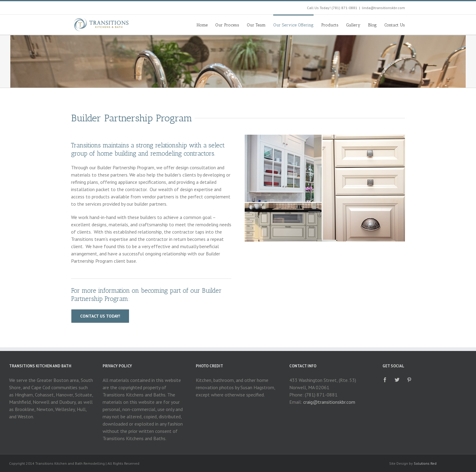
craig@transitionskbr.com (329, 402)
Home (202, 25)
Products (330, 25)
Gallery (353, 25)
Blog (372, 25)
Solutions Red (425, 463)
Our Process (227, 25)
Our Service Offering (293, 25)
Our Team (256, 25)
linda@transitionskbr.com (383, 8)
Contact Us (395, 25)
